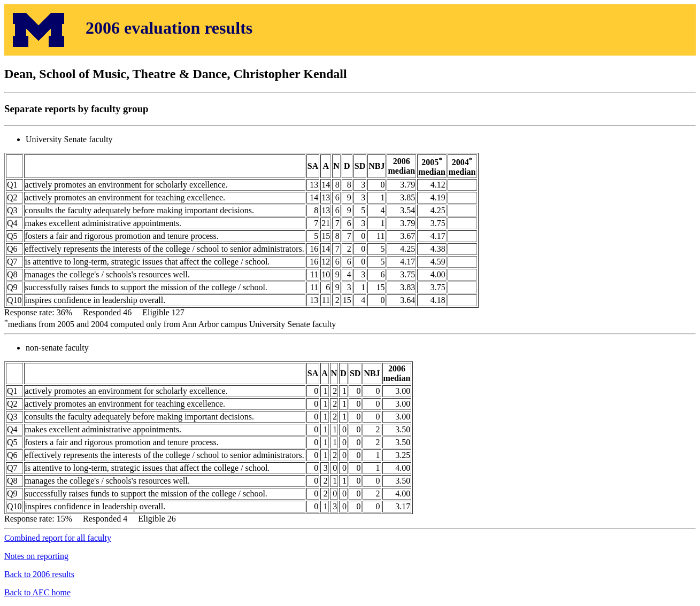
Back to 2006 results (39, 574)
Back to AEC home (37, 592)
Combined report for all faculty (58, 538)
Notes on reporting (36, 556)
